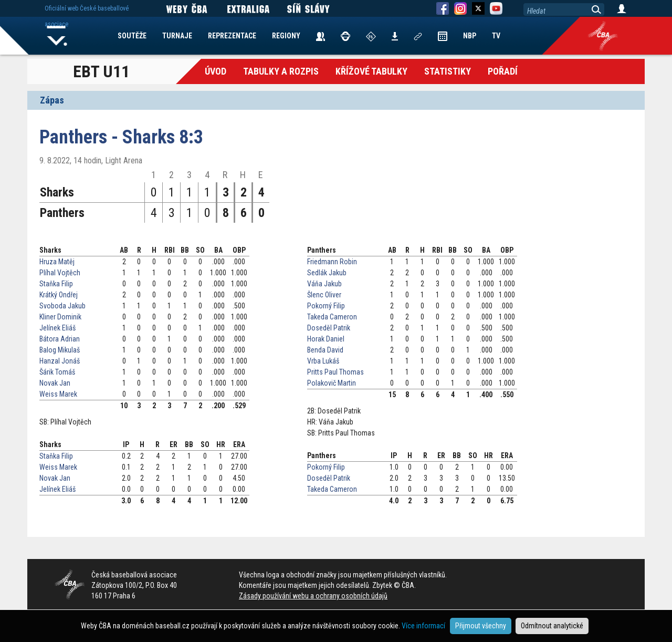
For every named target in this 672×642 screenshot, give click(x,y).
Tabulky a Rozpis (281, 71)
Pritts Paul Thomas (335, 372)
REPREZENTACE (232, 36)
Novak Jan (55, 383)
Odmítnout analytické (552, 626)
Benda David (325, 350)
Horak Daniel (326, 339)
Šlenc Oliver (324, 295)
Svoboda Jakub (62, 306)
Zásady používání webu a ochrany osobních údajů (313, 596)
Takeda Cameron (332, 317)
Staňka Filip (56, 284)
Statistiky (448, 71)
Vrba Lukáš (323, 361)
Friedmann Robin (332, 262)
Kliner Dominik (60, 317)
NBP (470, 36)
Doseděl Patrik (329, 328)
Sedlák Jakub (327, 273)
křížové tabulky (371, 71)
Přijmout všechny (481, 626)
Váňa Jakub (324, 284)
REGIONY (286, 36)
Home (57, 36)
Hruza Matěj (57, 262)
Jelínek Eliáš (57, 328)
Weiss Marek (58, 394)
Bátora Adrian (60, 339)
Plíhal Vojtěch (60, 273)
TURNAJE (177, 36)
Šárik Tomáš (57, 372)
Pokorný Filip (326, 306)
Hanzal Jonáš (60, 361)
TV (496, 36)
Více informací (423, 626)
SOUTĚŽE (132, 36)
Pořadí (503, 71)
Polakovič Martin (332, 383)
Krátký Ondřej (59, 295)
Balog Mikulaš (60, 350)
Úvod (216, 71)
